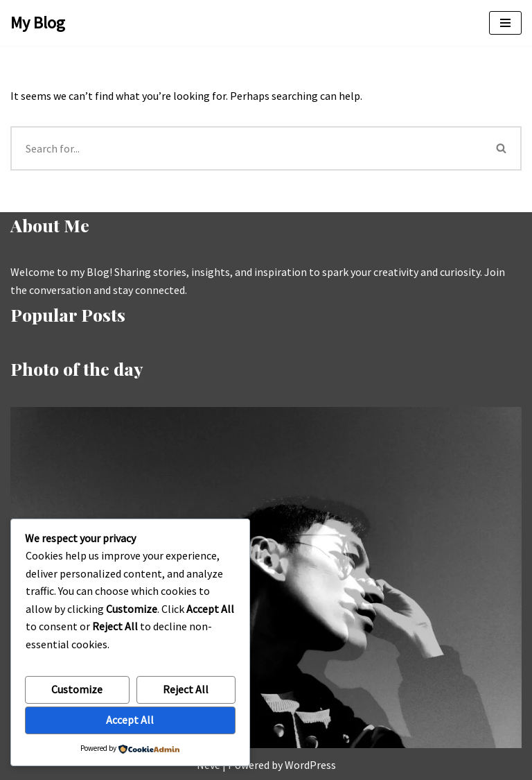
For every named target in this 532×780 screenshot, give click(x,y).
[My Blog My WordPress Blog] (38, 23)
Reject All (186, 689)
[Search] (246, 148)
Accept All (130, 720)
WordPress (310, 765)
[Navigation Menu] (505, 23)
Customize (77, 689)
